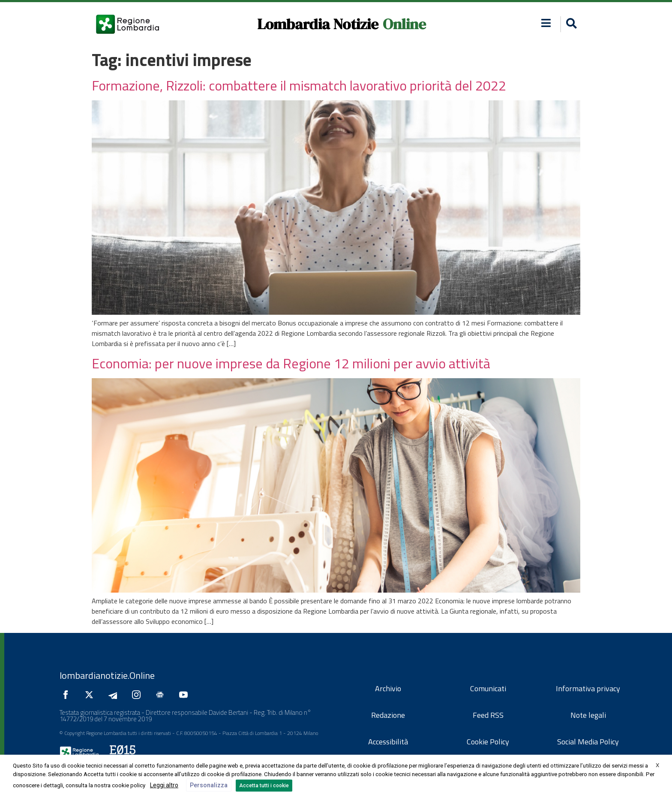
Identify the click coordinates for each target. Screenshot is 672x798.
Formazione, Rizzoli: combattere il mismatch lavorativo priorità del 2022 (299, 85)
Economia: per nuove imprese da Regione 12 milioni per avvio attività (291, 363)
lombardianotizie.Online (107, 675)
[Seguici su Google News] (162, 695)
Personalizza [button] (209, 785)
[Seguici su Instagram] (138, 695)
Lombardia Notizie (318, 24)
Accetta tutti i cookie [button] (264, 786)
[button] (546, 23)
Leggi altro (164, 785)
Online (404, 24)
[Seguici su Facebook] (68, 695)
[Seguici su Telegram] (115, 695)
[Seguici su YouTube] (186, 695)
